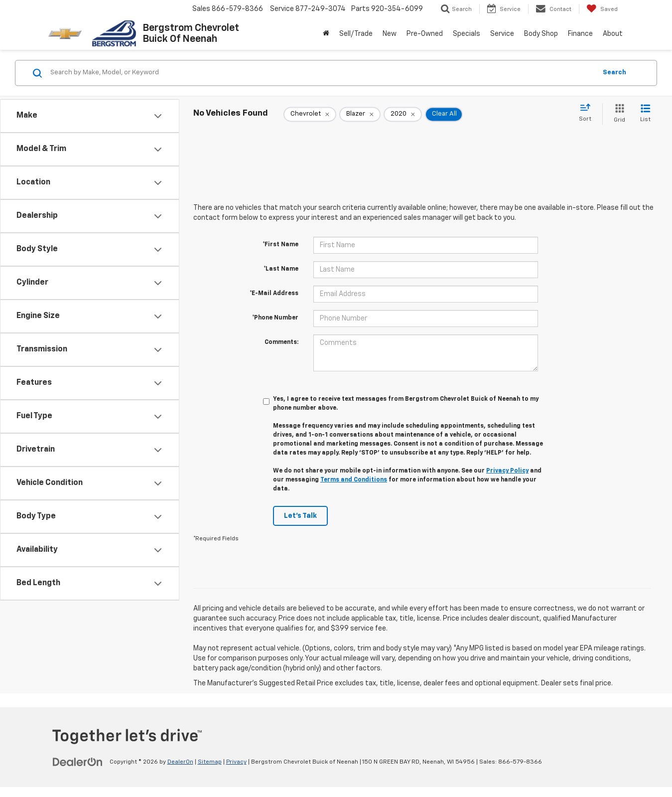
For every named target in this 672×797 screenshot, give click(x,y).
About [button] (613, 34)
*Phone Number (275, 318)
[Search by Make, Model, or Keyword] (322, 73)
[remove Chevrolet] (310, 114)
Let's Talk (300, 516)
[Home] (326, 34)
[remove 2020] (403, 114)
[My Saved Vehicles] (602, 9)
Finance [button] (580, 34)
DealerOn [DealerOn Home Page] (180, 762)
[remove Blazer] (360, 114)
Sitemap (210, 762)
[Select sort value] (588, 113)
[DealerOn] (78, 762)
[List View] (645, 114)
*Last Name (281, 269)
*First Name (280, 245)
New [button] (390, 34)
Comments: (281, 342)
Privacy (236, 762)
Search (614, 73)
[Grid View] (617, 114)
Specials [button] (467, 34)
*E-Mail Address (274, 294)
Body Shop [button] (541, 34)
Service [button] (502, 34)
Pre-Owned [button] (425, 34)
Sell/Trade (356, 34)
